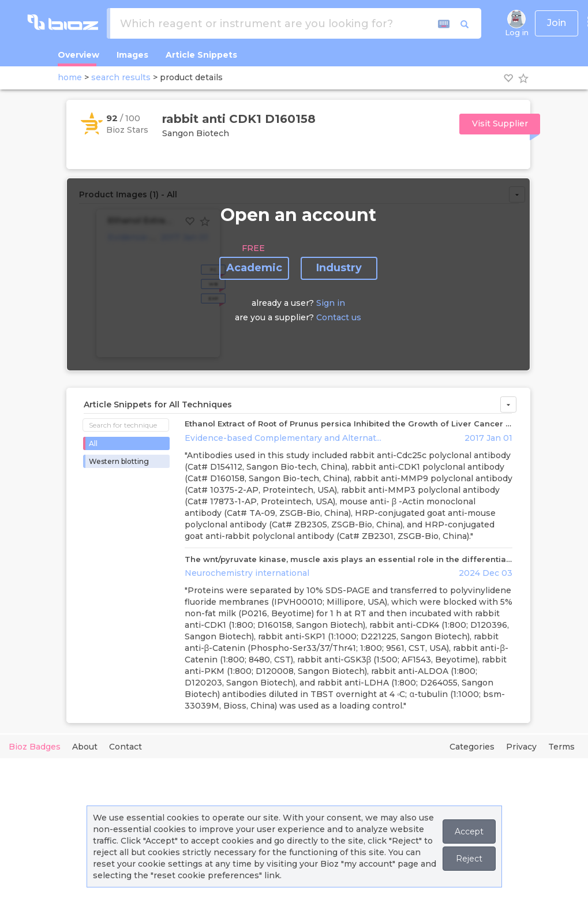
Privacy (521, 747)
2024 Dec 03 (486, 573)
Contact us (339, 317)
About (85, 747)
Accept (469, 831)
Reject (469, 859)
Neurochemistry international (247, 573)
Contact (126, 747)
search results (121, 77)
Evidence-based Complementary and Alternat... (283, 438)
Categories (472, 747)
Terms (561, 747)
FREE (253, 248)
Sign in (331, 303)
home (70, 77)
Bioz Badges (35, 747)
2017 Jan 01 (488, 438)
